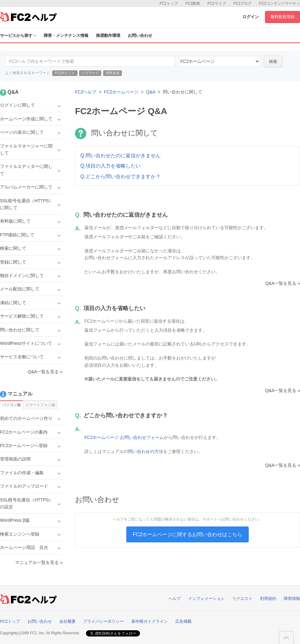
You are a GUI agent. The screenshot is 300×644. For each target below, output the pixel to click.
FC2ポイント (65, 73)
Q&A (151, 92)
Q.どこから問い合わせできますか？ (120, 176)
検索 (273, 61)
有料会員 (112, 73)
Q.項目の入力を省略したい (110, 166)
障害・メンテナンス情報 (66, 35)
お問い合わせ (140, 35)
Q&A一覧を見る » (283, 283)
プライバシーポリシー (103, 621)
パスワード (90, 73)
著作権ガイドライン (150, 621)
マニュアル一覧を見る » (39, 562)
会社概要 (67, 621)
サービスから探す (18, 35)
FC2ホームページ (121, 92)
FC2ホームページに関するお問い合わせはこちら (187, 534)
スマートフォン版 (40, 405)
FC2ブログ (243, 3)
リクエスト (242, 599)
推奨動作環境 (108, 35)
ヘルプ (175, 599)
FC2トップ (169, 3)
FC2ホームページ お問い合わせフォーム (124, 437)
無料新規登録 (282, 17)
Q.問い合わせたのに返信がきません (120, 156)
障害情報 (292, 599)
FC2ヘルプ (86, 92)
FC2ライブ (217, 3)
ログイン (251, 17)
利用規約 (268, 599)
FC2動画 (193, 3)
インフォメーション (206, 599)
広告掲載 (183, 621)
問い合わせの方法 (146, 451)
